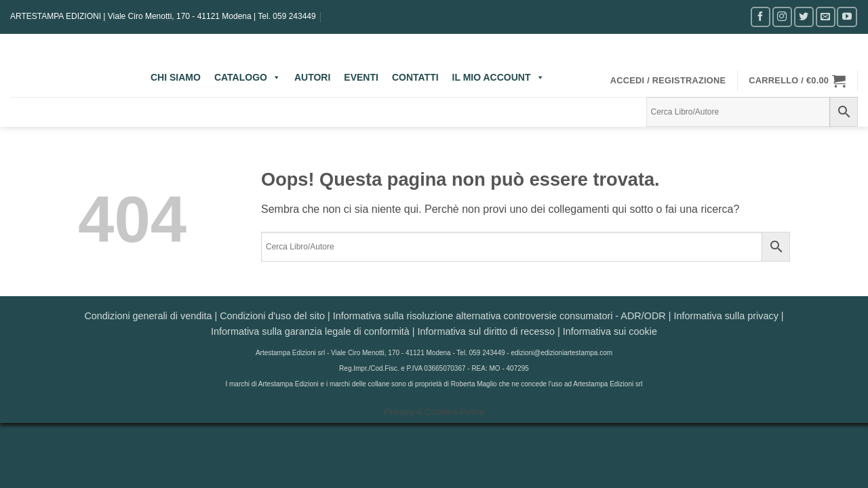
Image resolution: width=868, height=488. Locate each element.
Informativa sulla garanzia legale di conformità (310, 331)
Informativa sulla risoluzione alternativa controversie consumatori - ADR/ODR (499, 316)
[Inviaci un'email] (826, 17)
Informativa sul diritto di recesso (486, 331)
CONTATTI (415, 77)
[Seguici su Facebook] (761, 17)
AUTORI (312, 77)
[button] (668, 81)
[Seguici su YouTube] (847, 17)
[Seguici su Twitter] (804, 17)
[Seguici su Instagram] (782, 17)
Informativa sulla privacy (726, 316)
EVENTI (361, 77)
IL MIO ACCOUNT (498, 77)
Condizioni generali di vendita (148, 316)
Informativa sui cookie (610, 331)
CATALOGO (248, 77)
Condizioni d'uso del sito (272, 316)
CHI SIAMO (176, 77)
